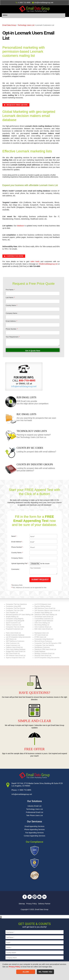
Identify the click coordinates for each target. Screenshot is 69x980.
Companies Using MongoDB (15, 621)
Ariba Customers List (13, 643)
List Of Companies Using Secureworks (47, 658)
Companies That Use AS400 (15, 627)
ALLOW (26, 972)
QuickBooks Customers (42, 647)
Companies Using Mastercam (44, 639)
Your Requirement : (13, 337)
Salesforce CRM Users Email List (45, 649)
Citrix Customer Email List (43, 627)
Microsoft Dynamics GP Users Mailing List (19, 615)
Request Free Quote (17, 105)
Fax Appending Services (35, 833)
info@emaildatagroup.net (48, 264)
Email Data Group (9, 25)
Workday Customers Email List (44, 654)
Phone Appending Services (34, 829)
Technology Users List (26, 25)
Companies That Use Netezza (44, 645)
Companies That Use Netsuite (16, 608)
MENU (5, 15)
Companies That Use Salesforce (16, 604)
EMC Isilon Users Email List (43, 629)
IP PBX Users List (40, 637)
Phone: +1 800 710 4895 (21, 790)
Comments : (15, 569)
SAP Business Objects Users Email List (47, 610)
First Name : (10, 290)
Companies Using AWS (13, 606)
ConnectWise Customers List (44, 619)
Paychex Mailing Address (43, 606)
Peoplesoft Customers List (14, 629)
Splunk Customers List (13, 623)
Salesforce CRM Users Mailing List (46, 615)
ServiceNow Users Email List (44, 617)
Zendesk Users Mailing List (43, 613)
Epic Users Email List (13, 654)
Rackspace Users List (42, 633)
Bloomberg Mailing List (42, 625)
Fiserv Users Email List (13, 633)
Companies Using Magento (15, 619)
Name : (14, 536)
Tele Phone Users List (34, 815)
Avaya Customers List (13, 645)
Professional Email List (34, 812)
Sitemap (22, 904)
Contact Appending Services (34, 836)
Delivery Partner (44, 904)
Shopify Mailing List (12, 617)
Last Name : (10, 297)
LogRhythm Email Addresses (44, 621)
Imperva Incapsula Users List (15, 658)
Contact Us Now (15, 256)
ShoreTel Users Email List (43, 656)
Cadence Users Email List (14, 647)
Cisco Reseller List (12, 613)
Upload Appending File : (20, 563)
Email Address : (11, 321)
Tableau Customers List (13, 625)
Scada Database (40, 651)
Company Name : (12, 313)
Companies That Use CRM (15, 610)
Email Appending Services (35, 826)
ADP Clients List (11, 639)
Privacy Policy (32, 904)
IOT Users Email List (41, 635)
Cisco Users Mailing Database (16, 649)
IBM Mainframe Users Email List (45, 608)
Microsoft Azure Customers (43, 641)
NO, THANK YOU (45, 972)
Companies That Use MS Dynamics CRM (48, 643)
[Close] (1, 917)
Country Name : (11, 305)
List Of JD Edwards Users (43, 604)
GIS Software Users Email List (16, 656)
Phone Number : (12, 329)
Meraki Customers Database (15, 635)
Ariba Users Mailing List (42, 623)
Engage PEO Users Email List (16, 651)
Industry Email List (34, 806)
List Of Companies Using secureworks (18, 637)
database (20, 226)
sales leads (35, 261)
